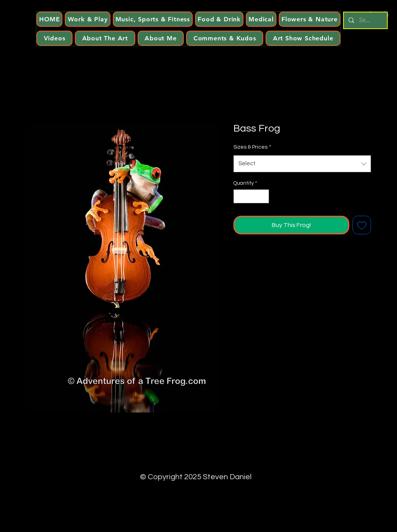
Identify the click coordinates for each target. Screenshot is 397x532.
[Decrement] (239, 196)
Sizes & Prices (252, 147)
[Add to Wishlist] (362, 225)
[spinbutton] (251, 196)
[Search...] (365, 20)
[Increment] (264, 196)
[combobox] (302, 164)
